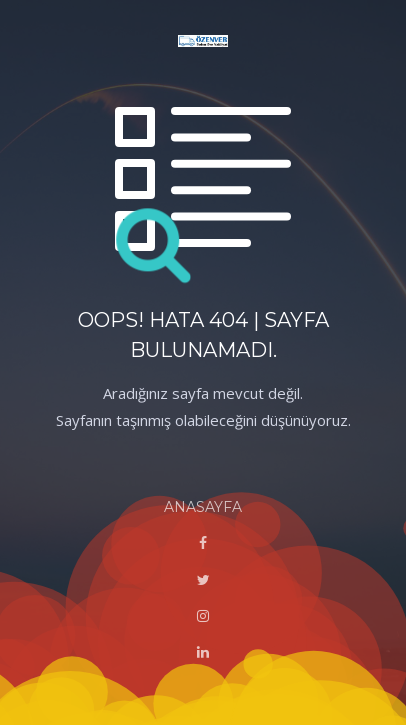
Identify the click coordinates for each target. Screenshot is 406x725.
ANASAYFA (203, 507)
